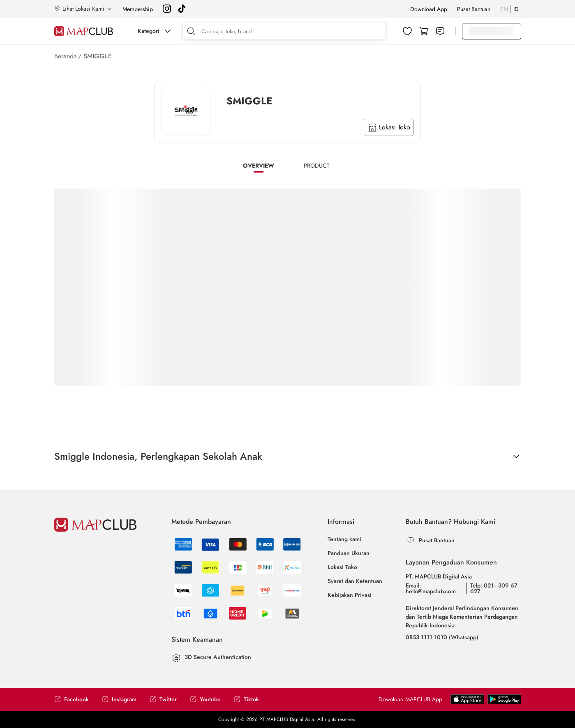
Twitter (163, 699)
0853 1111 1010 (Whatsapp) (442, 637)
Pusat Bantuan (474, 9)
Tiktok (246, 699)
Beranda (66, 56)
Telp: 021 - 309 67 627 (494, 588)
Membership (138, 9)
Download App (429, 9)
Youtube (205, 699)
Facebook (72, 699)
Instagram (119, 699)
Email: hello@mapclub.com (431, 588)
